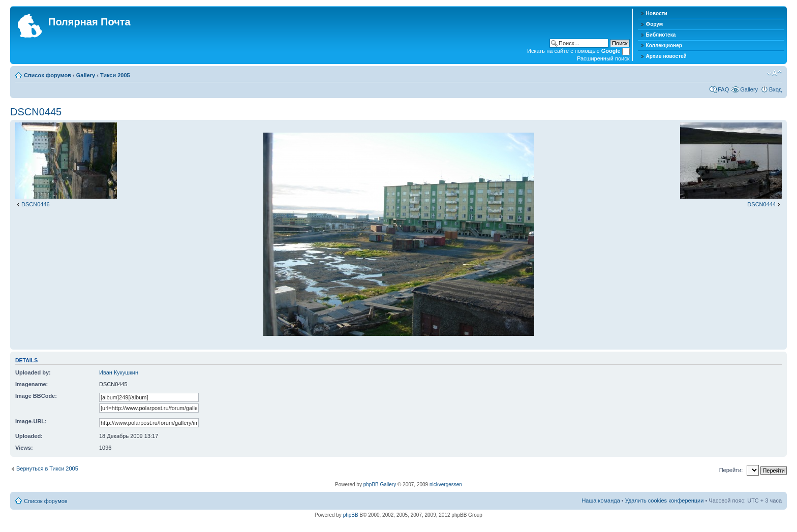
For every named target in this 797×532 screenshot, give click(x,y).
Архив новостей (666, 56)
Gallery (86, 75)
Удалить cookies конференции (665, 500)
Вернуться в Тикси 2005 (47, 468)
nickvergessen (446, 484)
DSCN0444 (761, 204)
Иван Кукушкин (119, 372)
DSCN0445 (36, 112)
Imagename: (32, 384)
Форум (654, 24)
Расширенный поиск (603, 58)
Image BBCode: (36, 396)
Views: (24, 448)
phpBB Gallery (380, 484)
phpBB (351, 515)
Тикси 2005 (115, 75)
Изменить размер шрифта (774, 73)
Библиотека (661, 35)
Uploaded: (29, 436)
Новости (657, 13)
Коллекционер (664, 45)
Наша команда (601, 500)
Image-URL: (31, 421)
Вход (775, 89)
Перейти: (731, 470)
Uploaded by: (33, 372)
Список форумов (48, 75)
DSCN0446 (36, 204)
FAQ (723, 89)
